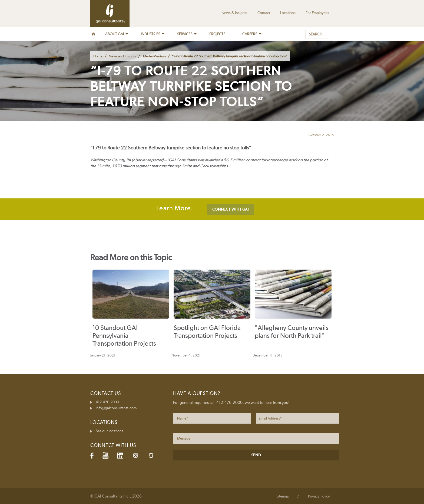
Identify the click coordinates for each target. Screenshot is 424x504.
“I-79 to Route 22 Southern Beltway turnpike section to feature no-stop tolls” (171, 148)
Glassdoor (151, 455)
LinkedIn (120, 456)
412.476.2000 (107, 402)
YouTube (105, 456)
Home (98, 56)
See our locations (110, 431)
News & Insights (234, 13)
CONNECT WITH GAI (231, 209)
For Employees (317, 13)
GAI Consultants (110, 14)
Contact (264, 13)
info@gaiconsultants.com (116, 408)
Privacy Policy (319, 496)
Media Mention (154, 56)
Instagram (135, 455)
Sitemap (283, 496)
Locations (288, 13)
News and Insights (122, 56)
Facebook (92, 456)
